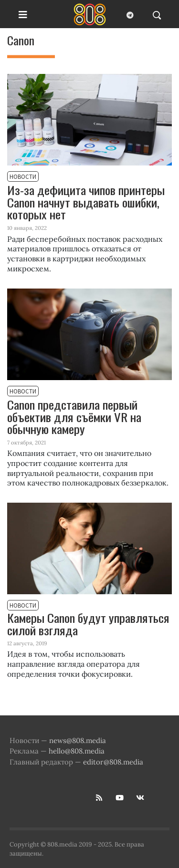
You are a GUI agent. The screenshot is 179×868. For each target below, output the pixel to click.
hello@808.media (77, 751)
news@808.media (78, 740)
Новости (23, 176)
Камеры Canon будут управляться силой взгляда (88, 624)
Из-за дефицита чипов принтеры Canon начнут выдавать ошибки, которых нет (86, 202)
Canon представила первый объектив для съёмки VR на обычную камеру (74, 417)
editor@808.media (113, 762)
